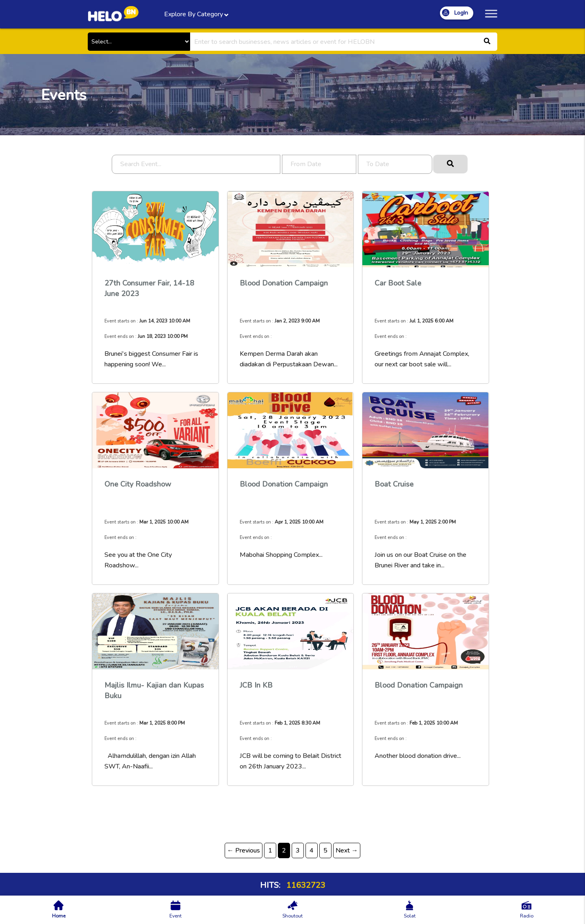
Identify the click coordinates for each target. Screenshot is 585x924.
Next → (347, 850)
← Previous (244, 850)
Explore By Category (195, 15)
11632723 (305, 885)
